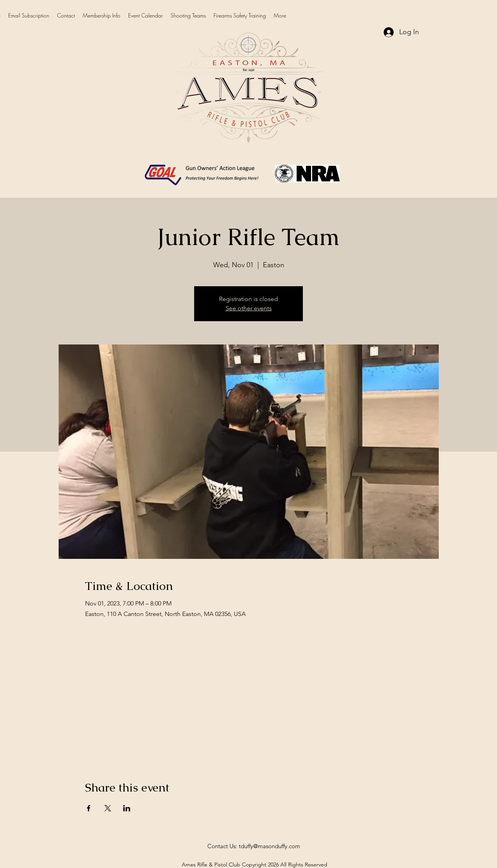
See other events (249, 308)
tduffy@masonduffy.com (269, 846)
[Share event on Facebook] (89, 808)
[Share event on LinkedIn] (127, 808)
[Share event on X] (108, 808)
